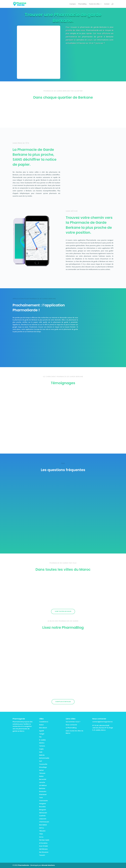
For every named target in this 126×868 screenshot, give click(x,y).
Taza (41, 798)
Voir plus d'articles (63, 702)
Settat (41, 770)
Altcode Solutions (48, 865)
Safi (41, 761)
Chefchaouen (44, 822)
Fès (40, 737)
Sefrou (42, 828)
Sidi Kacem (43, 813)
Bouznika (42, 807)
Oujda (41, 749)
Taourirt (42, 855)
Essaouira (43, 791)
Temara (42, 746)
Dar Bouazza (44, 852)
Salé (41, 752)
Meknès (42, 755)
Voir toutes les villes (63, 611)
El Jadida (42, 740)
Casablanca (44, 722)
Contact (107, 4)
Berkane (42, 788)
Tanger (42, 734)
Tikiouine (42, 831)
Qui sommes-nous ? (73, 722)
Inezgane (42, 804)
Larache (42, 782)
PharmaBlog (82, 4)
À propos (73, 4)
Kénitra (42, 743)
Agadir (42, 731)
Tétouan (42, 773)
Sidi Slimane (43, 849)
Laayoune (43, 819)
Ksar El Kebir (44, 846)
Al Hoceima (43, 843)
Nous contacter (71, 725)
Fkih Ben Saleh (44, 840)
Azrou (41, 837)
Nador (41, 776)
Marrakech (43, 728)
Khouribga (43, 767)
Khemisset (43, 795)
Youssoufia (43, 764)
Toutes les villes (94, 4)
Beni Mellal (43, 825)
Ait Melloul (43, 785)
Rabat (41, 725)
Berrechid (43, 779)
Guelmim (42, 816)
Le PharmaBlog (71, 728)
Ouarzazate (43, 801)
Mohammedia (44, 758)
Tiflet (41, 834)
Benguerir (43, 810)
